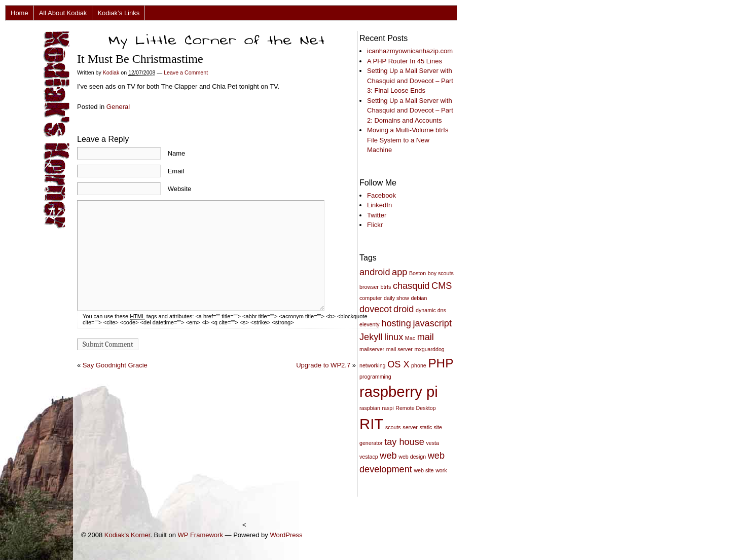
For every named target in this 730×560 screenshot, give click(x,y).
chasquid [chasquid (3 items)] (411, 286)
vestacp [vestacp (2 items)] (369, 457)
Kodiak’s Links (118, 13)
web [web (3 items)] (388, 456)
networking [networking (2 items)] (373, 365)
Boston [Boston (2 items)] (417, 273)
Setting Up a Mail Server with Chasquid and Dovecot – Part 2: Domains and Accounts (410, 110)
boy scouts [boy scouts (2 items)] (441, 273)
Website (180, 189)
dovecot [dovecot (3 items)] (375, 309)
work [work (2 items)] (441, 470)
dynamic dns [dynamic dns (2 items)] (431, 310)
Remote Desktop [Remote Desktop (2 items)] (415, 408)
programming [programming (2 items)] (375, 377)
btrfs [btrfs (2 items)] (386, 287)
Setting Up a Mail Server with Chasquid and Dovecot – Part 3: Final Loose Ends (410, 81)
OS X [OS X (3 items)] (398, 364)
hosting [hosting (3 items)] (396, 323)
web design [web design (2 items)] (412, 457)
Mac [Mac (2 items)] (410, 338)
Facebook (381, 195)
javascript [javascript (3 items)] (432, 323)
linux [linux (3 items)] (394, 337)
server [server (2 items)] (410, 427)
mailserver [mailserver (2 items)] (372, 349)
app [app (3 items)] (399, 272)
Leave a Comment (186, 72)
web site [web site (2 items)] (424, 470)
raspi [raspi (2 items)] (388, 408)
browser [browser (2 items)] (369, 287)
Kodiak (111, 72)
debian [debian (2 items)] (419, 298)
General (118, 107)
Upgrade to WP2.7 (323, 365)
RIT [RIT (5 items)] (371, 424)
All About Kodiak (63, 13)
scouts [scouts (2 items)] (393, 427)
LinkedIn (379, 205)
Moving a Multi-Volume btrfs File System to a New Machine (408, 140)
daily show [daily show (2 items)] (396, 298)
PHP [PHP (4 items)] (441, 363)
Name (177, 153)
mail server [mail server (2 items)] (399, 349)
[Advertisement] (124, 512)
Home (20, 13)
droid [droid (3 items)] (404, 309)
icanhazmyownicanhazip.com (410, 51)
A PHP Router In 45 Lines (405, 61)
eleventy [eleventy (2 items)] (370, 324)
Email (176, 171)
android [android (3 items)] (375, 272)
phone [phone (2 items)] (419, 365)
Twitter (377, 215)
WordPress (286, 535)
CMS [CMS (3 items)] (442, 286)
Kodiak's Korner (127, 535)
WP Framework (200, 535)
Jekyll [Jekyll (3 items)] (371, 337)
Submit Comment (108, 344)
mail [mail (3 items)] (426, 337)
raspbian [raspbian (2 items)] (370, 408)
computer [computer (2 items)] (371, 298)
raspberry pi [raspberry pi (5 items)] (399, 391)
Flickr (375, 225)
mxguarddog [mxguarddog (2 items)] (430, 349)
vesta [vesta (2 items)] (432, 443)
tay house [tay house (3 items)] (404, 442)
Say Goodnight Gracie (115, 365)
